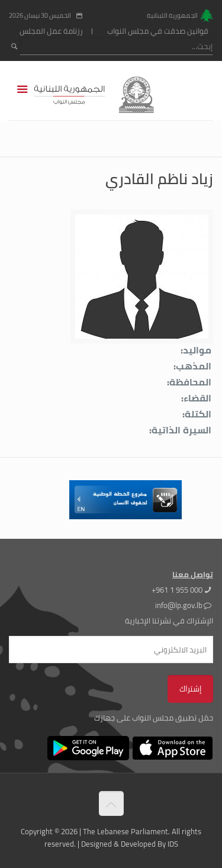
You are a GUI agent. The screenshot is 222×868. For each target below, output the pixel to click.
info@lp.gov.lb (179, 605)
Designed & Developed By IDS (130, 844)
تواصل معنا (193, 574)
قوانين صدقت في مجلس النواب (158, 31)
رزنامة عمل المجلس (51, 31)
